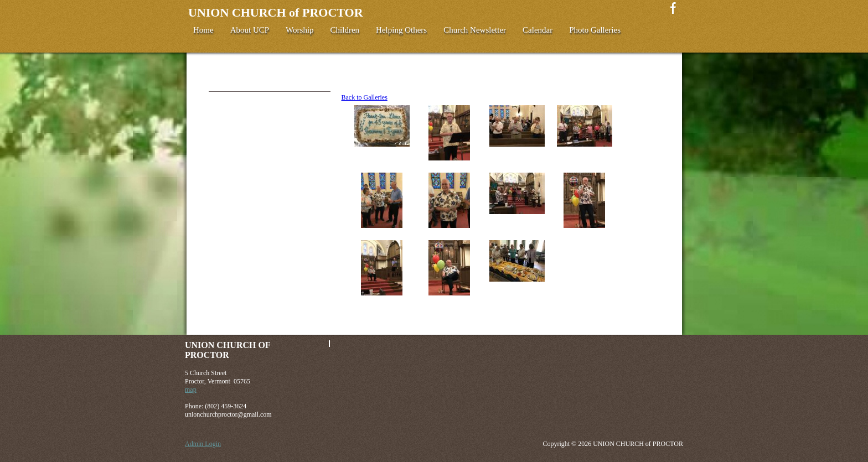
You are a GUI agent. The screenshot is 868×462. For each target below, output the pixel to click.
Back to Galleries (365, 97)
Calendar (538, 30)
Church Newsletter (475, 30)
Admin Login (203, 444)
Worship (299, 30)
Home (203, 30)
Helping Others (401, 30)
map (191, 390)
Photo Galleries (595, 30)
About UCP (250, 30)
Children (345, 30)
